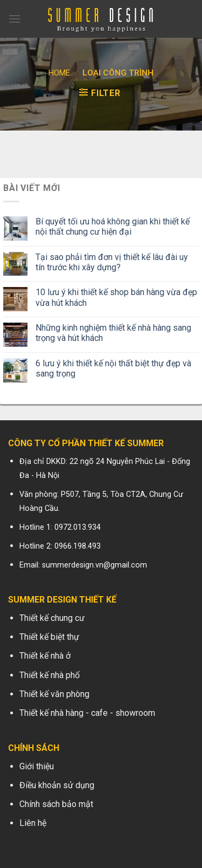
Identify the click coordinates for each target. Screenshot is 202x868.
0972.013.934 (78, 527)
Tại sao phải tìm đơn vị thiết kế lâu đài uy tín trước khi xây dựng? (112, 262)
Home (59, 73)
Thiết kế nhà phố (50, 675)
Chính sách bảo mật (56, 804)
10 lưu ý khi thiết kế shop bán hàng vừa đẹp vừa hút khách (116, 297)
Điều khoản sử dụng (57, 785)
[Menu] (15, 19)
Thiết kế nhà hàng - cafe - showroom (87, 713)
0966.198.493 (78, 546)
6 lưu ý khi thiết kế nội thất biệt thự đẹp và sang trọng (113, 368)
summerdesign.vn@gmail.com (95, 565)
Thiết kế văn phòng (54, 694)
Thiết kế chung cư (52, 618)
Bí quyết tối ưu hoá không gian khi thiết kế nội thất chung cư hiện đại (113, 227)
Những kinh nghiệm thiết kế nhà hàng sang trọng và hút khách (113, 333)
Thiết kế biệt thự (49, 637)
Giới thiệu (37, 766)
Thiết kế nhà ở (45, 656)
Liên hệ (33, 823)
